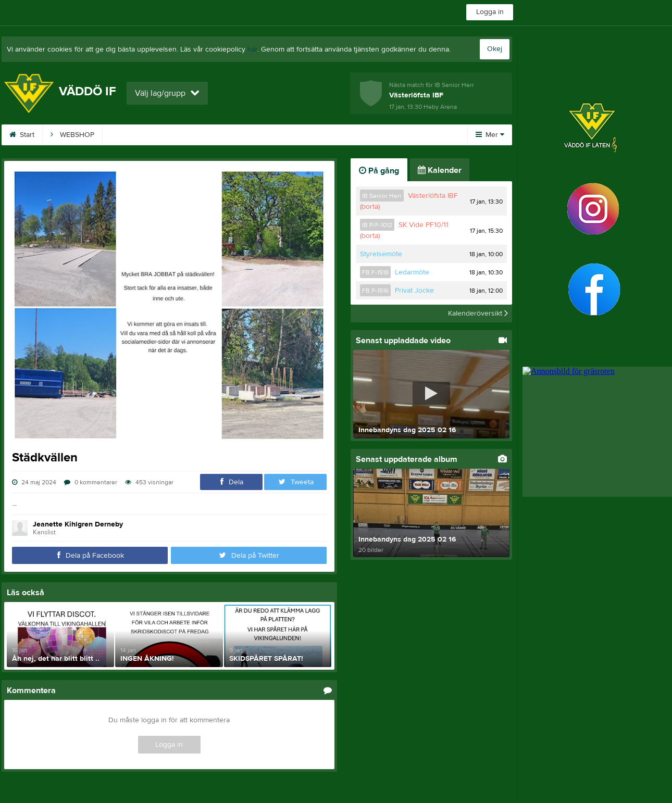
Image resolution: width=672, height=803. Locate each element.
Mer (490, 135)
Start (22, 135)
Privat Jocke (414, 291)
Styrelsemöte (381, 254)
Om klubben (308, 135)
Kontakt (251, 135)
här (252, 49)
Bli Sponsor (134, 135)
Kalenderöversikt (478, 313)
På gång (379, 171)
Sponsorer (195, 135)
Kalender (368, 135)
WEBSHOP (72, 135)
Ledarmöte (412, 272)
